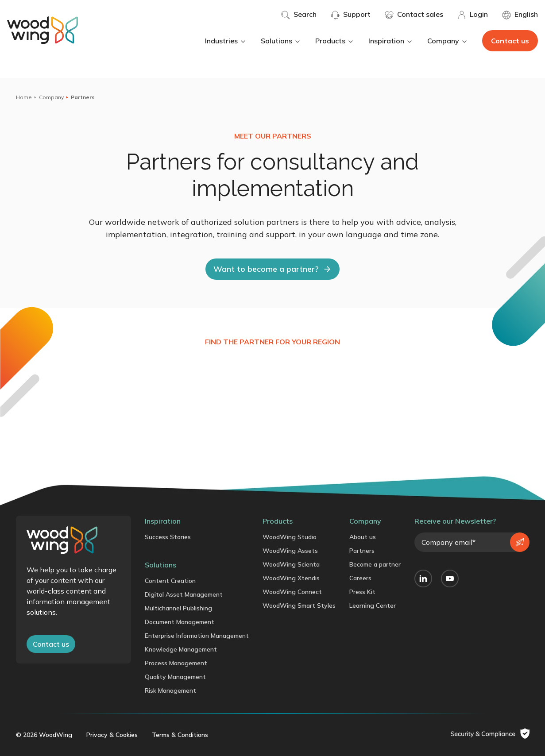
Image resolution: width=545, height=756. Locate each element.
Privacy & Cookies (112, 735)
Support (351, 15)
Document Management (180, 622)
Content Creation (170, 581)
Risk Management (170, 690)
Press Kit (362, 592)
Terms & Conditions (180, 735)
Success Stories (168, 537)
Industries (226, 41)
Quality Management (175, 677)
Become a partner (375, 564)
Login (473, 15)
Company (448, 41)
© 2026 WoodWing (44, 735)
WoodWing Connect (292, 592)
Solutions (281, 41)
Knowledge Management (181, 649)
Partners (362, 551)
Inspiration (391, 41)
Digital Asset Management (184, 594)
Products (335, 41)
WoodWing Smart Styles (299, 606)
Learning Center (373, 606)
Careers (360, 578)
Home (24, 97)
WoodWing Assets (290, 551)
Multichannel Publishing (178, 608)
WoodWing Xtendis (291, 578)
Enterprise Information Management (197, 636)
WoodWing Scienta (291, 564)
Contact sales (414, 15)
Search (299, 15)
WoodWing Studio (290, 537)
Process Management (176, 663)
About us (363, 537)
